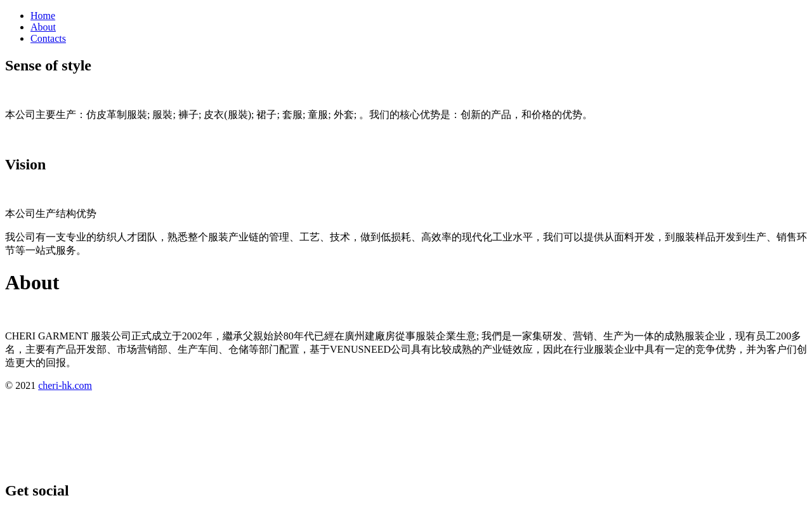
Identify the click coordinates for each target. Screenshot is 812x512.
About (43, 27)
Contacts (48, 38)
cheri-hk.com (65, 385)
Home (43, 16)
